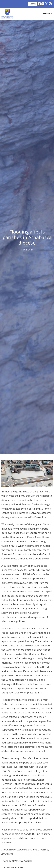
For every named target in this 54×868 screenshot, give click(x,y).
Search (33, 4)
